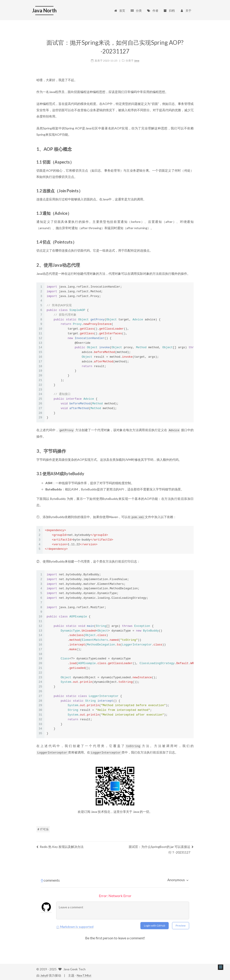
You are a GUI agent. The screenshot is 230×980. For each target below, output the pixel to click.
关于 (186, 11)
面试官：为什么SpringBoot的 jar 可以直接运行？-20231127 (161, 849)
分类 (136, 11)
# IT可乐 (43, 828)
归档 (169, 11)
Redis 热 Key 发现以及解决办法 (60, 846)
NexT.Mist (84, 974)
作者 (153, 11)
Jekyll (44, 974)
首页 (119, 11)
